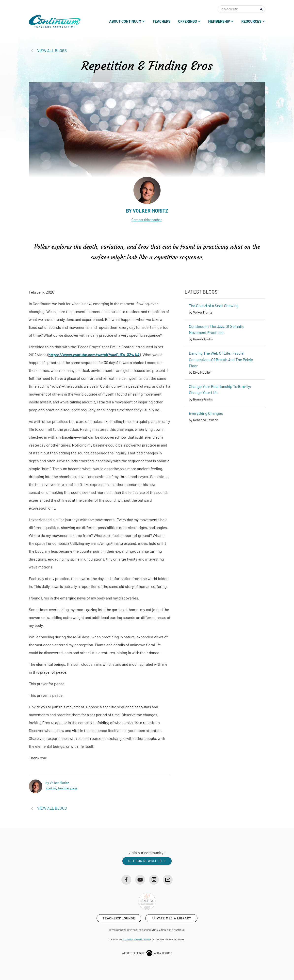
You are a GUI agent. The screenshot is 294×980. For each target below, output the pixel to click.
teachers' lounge (119, 918)
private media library (171, 918)
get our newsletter (147, 861)
